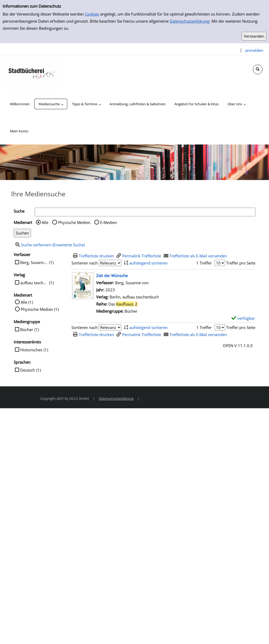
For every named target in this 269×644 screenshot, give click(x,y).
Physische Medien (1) (40, 309)
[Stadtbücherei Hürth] (32, 72)
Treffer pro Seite (241, 263)
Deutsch (28, 370)
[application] (51, 104)
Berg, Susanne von (34, 262)
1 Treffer (204, 263)
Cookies (92, 14)
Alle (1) (27, 302)
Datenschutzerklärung (190, 21)
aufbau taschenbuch (34, 283)
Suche (19, 211)
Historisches (31, 350)
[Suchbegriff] (145, 212)
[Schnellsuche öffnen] (258, 69)
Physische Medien (74, 222)
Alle (45, 222)
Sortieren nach (85, 263)
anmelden (254, 50)
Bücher (27, 330)
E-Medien (108, 222)
